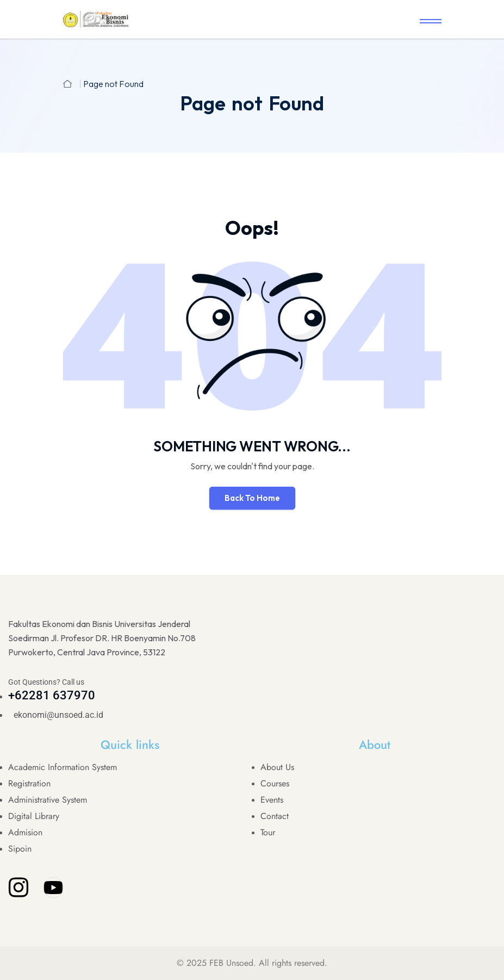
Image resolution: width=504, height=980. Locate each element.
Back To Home (252, 498)
